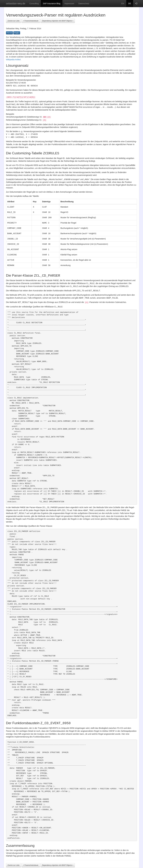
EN (123, 3)
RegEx (17, 33)
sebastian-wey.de (16, 3)
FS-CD (9, 33)
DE (130, 3)
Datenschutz (84, 3)
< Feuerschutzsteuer (31, 21)
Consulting (34, 3)
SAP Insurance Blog (52, 3)
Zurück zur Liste (13, 21)
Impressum (69, 3)
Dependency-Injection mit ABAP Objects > (58, 21)
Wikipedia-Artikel (13, 60)
